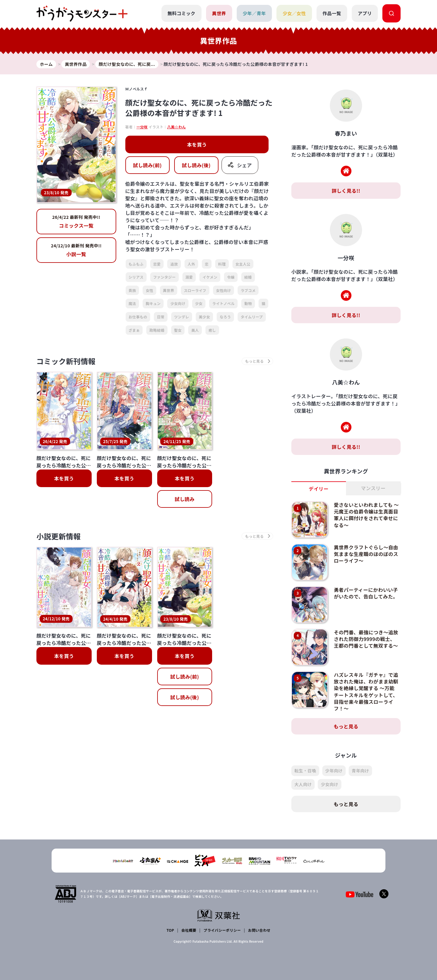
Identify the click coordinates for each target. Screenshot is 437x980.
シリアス (136, 277)
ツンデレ (182, 317)
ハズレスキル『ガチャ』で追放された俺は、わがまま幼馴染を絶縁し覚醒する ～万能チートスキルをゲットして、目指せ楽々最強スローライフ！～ (366, 692)
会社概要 (189, 930)
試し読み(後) (196, 165)
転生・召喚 (305, 771)
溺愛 (189, 277)
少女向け (178, 303)
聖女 (178, 330)
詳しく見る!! (346, 191)
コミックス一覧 (76, 222)
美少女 (204, 317)
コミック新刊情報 (66, 361)
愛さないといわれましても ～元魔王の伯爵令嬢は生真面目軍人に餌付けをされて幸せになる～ (366, 515)
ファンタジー (164, 277)
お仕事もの (138, 317)
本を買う (197, 144)
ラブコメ (248, 290)
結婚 (248, 277)
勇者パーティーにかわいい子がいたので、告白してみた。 (366, 593)
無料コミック (181, 13)
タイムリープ (252, 317)
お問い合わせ (259, 930)
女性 (149, 290)
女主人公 (243, 264)
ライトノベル (223, 303)
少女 (199, 303)
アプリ (365, 13)
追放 (174, 264)
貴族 (132, 290)
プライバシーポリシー (222, 930)
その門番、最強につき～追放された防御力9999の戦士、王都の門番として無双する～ (366, 639)
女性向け (224, 290)
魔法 (132, 303)
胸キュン (153, 303)
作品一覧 (332, 13)
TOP (170, 930)
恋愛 (157, 264)
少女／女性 (294, 13)
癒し (212, 330)
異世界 (219, 13)
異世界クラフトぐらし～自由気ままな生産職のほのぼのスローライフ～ (366, 554)
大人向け (303, 784)
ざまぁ (134, 330)
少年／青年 (254, 13)
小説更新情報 (59, 536)
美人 (195, 330)
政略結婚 (157, 330)
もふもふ (136, 264)
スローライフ (195, 290)
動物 (248, 303)
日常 (161, 317)
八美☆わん (177, 127)
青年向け (360, 771)
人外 (191, 264)
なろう (225, 317)
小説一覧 (76, 250)
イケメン (210, 277)
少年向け (334, 771)
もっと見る (346, 726)
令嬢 (231, 277)
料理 (222, 264)
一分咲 (142, 127)
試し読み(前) (147, 165)
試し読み (185, 499)
